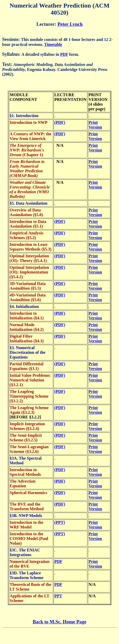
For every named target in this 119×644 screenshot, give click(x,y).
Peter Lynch (70, 24)
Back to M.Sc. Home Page (60, 622)
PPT (58, 596)
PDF (64, 54)
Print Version (95, 125)
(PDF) (60, 122)
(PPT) (60, 522)
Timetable (53, 44)
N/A (59, 145)
